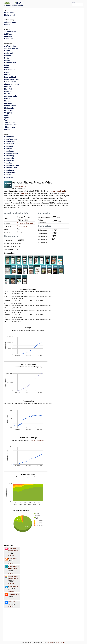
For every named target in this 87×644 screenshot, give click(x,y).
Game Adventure (11, 139)
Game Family (9, 156)
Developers (9, 39)
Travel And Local (11, 125)
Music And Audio (11, 96)
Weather (7, 130)
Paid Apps (8, 34)
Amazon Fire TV (14, 594)
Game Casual (9, 151)
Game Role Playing (11, 165)
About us (51, 643)
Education (8, 67)
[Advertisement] (51, 4)
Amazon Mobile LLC (20, 186)
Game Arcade (9, 141)
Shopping (8, 113)
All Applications (10, 32)
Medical (7, 94)
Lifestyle (8, 87)
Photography (24, 193)
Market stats (9, 13)
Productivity (9, 110)
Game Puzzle (9, 161)
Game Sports (9, 170)
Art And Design (10, 46)
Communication (10, 63)
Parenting (8, 103)
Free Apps (8, 36)
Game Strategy (10, 172)
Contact (58, 643)
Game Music (9, 158)
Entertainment (10, 70)
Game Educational (11, 153)
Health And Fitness (11, 79)
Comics (7, 60)
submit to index (10, 22)
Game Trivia (9, 175)
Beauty (7, 51)
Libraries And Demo (12, 84)
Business (8, 58)
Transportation (10, 122)
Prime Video (12, 602)
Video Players (10, 127)
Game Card (9, 146)
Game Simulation (11, 168)
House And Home (11, 82)
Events (7, 72)
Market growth (10, 15)
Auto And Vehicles (11, 48)
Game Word (9, 177)
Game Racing (9, 163)
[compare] (11, 555)
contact (7, 25)
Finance (7, 75)
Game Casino (9, 149)
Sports (7, 118)
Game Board (9, 144)
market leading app (38, 440)
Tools (6, 120)
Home (63, 643)
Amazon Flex (13, 558)
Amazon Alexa (13, 586)
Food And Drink (10, 77)
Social (7, 115)
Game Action (9, 137)
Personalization (10, 106)
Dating (7, 65)
